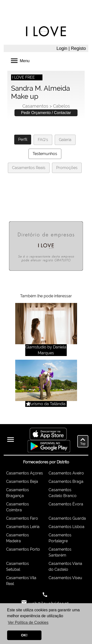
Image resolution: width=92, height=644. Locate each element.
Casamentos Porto (23, 549)
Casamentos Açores (25, 473)
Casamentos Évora (66, 504)
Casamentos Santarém (60, 552)
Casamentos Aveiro (66, 473)
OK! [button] (24, 635)
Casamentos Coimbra (18, 507)
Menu (20, 60)
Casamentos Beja (22, 481)
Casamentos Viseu (65, 578)
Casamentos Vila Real (21, 581)
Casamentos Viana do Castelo (65, 566)
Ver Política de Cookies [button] (28, 623)
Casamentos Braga (66, 481)
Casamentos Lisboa (66, 527)
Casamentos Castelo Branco (63, 493)
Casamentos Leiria (23, 527)
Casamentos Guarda (67, 518)
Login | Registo (71, 48)
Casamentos (35, 106)
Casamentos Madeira (18, 538)
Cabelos (61, 106)
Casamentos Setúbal (18, 566)
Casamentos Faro (22, 518)
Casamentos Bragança (18, 493)
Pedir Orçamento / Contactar (46, 113)
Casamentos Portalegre (60, 538)
